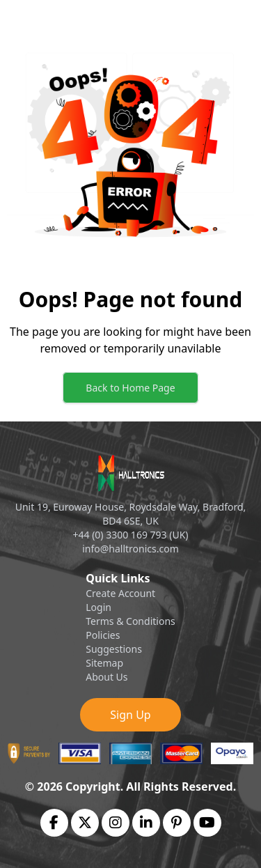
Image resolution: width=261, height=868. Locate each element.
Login (98, 607)
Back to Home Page (130, 388)
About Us (106, 677)
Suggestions (114, 649)
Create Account (120, 593)
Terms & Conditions (130, 621)
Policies (103, 635)
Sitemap (104, 663)
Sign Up (130, 715)
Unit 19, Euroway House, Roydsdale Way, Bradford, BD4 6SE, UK (131, 514)
